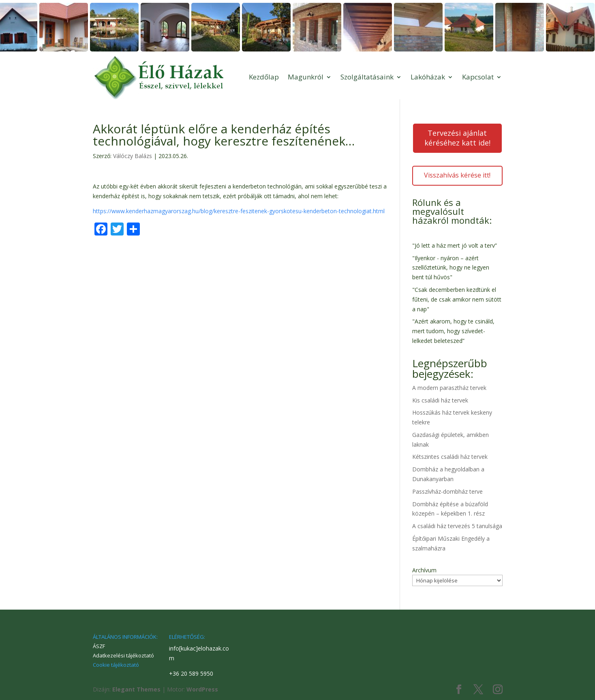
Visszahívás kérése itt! (457, 175)
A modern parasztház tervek (449, 388)
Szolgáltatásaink (367, 77)
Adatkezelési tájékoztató (123, 655)
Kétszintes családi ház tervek (450, 457)
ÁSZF (99, 646)
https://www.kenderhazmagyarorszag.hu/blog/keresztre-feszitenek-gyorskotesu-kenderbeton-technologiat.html (239, 211)
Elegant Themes (136, 689)
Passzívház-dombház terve (447, 491)
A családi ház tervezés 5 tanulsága (457, 526)
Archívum (424, 570)
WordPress (202, 689)
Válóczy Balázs (133, 156)
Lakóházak (428, 77)
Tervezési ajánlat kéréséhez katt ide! (457, 138)
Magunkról (306, 77)
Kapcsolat (478, 77)
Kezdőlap (264, 77)
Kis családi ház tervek (440, 400)
